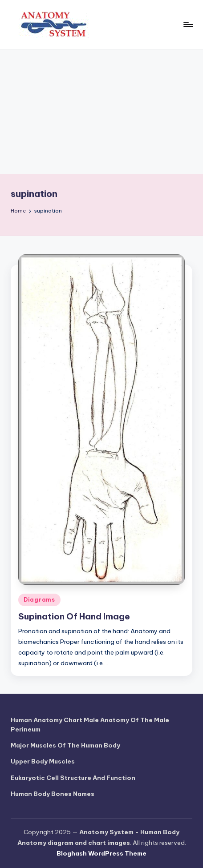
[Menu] (188, 24)
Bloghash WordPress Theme (101, 853)
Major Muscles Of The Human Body (65, 745)
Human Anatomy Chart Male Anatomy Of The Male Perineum (90, 724)
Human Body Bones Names (53, 794)
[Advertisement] (101, 112)
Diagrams (39, 600)
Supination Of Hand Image (74, 616)
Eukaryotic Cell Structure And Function (73, 778)
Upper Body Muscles (43, 761)
